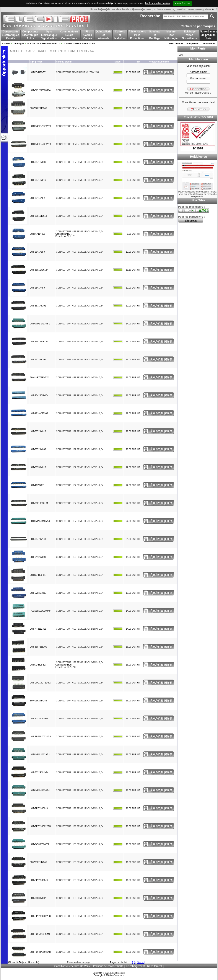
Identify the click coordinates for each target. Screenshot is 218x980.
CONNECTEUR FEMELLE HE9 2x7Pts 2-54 (77, 72)
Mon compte (176, 43)
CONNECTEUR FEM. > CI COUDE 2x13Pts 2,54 (80, 108)
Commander (208, 43)
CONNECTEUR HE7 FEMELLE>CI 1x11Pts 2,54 (80, 162)
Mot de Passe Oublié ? (198, 93)
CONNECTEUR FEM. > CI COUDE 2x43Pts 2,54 (80, 144)
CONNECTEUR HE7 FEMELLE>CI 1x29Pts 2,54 (80, 413)
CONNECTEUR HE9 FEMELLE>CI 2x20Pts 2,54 (80, 934)
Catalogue (19, 43)
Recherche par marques (198, 26)
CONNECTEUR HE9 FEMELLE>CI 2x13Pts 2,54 (80, 557)
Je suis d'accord (182, 3)
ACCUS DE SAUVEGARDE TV (43, 43)
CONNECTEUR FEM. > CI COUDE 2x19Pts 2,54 (80, 126)
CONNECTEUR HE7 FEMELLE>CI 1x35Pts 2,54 (80, 467)
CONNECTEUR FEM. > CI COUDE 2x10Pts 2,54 (80, 90)
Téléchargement (135, 966)
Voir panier (193, 43)
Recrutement (155, 966)
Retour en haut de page (79, 962)
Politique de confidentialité (108, 966)
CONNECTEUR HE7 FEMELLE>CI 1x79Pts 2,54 (80, 539)
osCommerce (118, 975)
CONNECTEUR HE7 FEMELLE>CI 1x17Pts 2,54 (80, 252)
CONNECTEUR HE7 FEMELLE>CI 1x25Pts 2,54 (80, 395)
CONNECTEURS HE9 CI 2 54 (79, 43)
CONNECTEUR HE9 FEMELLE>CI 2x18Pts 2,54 (80, 647)
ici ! (215, 9)
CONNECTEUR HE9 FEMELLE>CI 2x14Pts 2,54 (80, 593)
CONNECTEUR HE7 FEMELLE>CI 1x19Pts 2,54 (80, 324)
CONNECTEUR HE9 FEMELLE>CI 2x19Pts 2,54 (80, 719)
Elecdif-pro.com (118, 973)
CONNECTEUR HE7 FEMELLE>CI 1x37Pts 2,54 (80, 521)
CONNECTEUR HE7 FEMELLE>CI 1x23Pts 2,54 (80, 342)
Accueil (6, 43)
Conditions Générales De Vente (73, 966)
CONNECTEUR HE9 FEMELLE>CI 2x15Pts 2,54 (80, 611)
